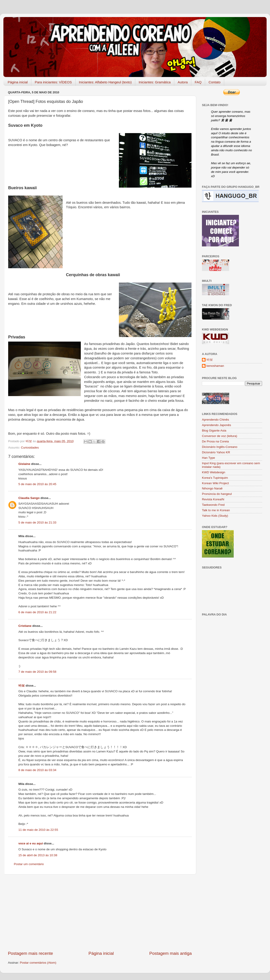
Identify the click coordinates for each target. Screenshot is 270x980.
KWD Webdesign (214, 472)
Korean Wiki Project (215, 483)
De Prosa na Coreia (215, 441)
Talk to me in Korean (216, 510)
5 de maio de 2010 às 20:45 (37, 484)
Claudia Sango (29, 498)
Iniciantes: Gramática (155, 82)
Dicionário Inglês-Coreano (220, 447)
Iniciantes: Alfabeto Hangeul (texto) (105, 82)
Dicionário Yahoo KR (216, 452)
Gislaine (24, 464)
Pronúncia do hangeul (217, 494)
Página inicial (18, 82)
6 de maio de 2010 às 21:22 (37, 612)
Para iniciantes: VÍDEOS (53, 82)
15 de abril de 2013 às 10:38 (38, 855)
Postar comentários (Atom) (38, 963)
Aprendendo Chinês (215, 420)
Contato (215, 82)
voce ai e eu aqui (31, 843)
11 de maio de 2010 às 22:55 (38, 830)
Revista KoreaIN (213, 499)
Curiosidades (30, 448)
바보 (22, 686)
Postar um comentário (29, 864)
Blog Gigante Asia (214, 430)
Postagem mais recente (30, 953)
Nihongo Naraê (212, 488)
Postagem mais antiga (171, 953)
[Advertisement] (100, 913)
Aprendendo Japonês (216, 425)
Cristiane (25, 626)
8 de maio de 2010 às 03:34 (37, 770)
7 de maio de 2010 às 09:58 (37, 672)
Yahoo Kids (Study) (215, 516)
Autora (183, 82)
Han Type (209, 458)
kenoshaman (215, 366)
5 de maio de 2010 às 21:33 (37, 522)
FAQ (198, 82)
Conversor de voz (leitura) (220, 436)
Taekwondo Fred (213, 505)
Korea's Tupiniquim (215, 478)
